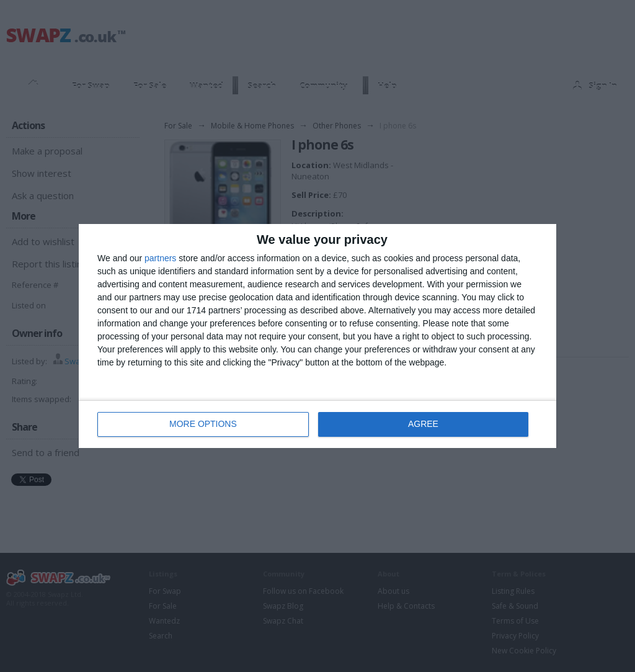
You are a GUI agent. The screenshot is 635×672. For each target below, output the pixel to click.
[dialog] (317, 336)
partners (160, 258)
